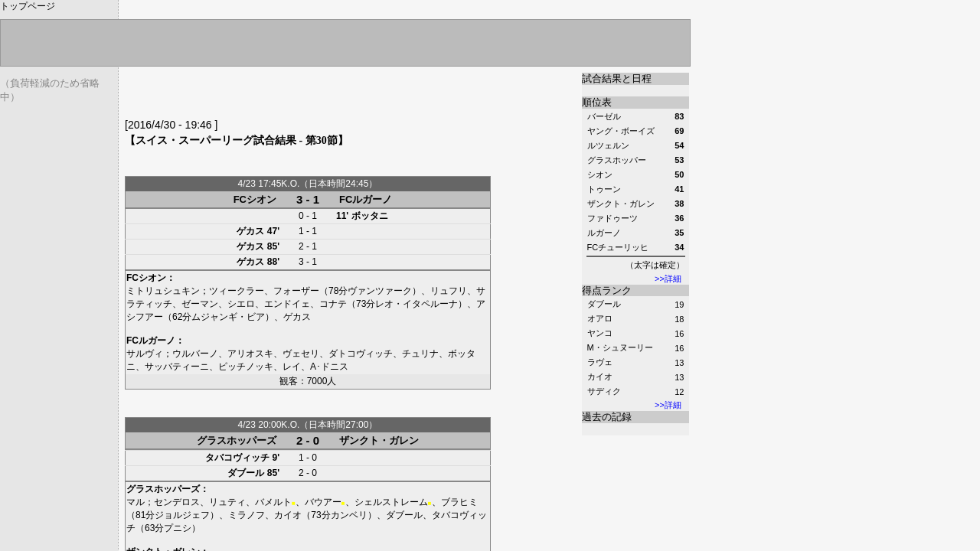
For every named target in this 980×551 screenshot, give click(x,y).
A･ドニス (329, 367)
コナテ (333, 304)
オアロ (600, 318)
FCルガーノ (366, 199)
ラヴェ (600, 362)
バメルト (273, 502)
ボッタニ (370, 216)
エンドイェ (287, 304)
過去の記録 (607, 417)
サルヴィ (145, 354)
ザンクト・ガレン (379, 440)
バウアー (323, 502)
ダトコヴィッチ (361, 354)
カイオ (600, 377)
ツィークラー (237, 291)
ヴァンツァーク (380, 291)
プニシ (178, 528)
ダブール (604, 304)
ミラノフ (247, 515)
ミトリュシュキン (163, 291)
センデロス (177, 502)
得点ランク (607, 290)
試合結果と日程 (617, 78)
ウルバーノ (195, 354)
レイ (292, 367)
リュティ (227, 502)
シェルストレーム (391, 502)
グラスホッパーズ (237, 440)
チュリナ (420, 354)
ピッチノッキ (246, 367)
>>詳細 (668, 279)
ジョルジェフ (182, 515)
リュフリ (449, 291)
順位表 (597, 102)
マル (136, 502)
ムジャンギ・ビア (228, 317)
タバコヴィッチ (237, 458)
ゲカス (250, 231)
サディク (604, 391)
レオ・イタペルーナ (416, 304)
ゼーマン (200, 304)
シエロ (241, 304)
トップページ (28, 6)
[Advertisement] (304, 96)
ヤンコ (600, 333)
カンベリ (349, 515)
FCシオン (255, 199)
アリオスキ (250, 354)
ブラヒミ (459, 502)
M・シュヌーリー (620, 347)
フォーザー (296, 291)
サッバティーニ (177, 367)
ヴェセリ (301, 354)
